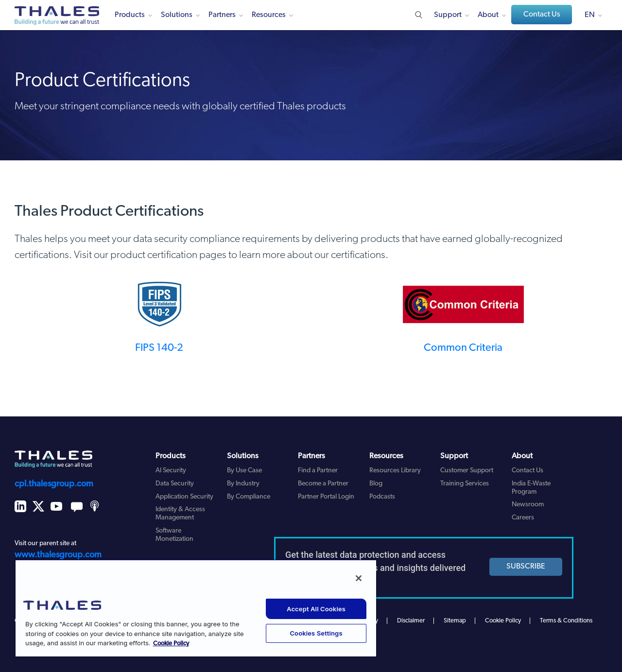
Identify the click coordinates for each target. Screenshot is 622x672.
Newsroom (528, 505)
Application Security (184, 497)
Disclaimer (411, 621)
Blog (376, 484)
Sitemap (455, 621)
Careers (523, 518)
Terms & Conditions (566, 621)
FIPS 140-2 (159, 348)
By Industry (243, 484)
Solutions (177, 15)
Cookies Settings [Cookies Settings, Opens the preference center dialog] (316, 633)
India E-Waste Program (531, 488)
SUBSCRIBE (526, 567)
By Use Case (244, 471)
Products (130, 15)
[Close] (359, 578)
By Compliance (249, 497)
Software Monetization (174, 535)
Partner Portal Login (326, 497)
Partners (222, 15)
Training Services (465, 484)
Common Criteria (463, 348)
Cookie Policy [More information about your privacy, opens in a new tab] (171, 644)
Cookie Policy (503, 621)
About (488, 15)
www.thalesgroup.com (58, 555)
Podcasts (382, 497)
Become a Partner (323, 484)
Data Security (175, 484)
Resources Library (395, 471)
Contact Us (542, 15)
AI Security (171, 471)
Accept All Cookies (316, 609)
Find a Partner (318, 471)
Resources (269, 15)
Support (448, 15)
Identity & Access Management (180, 514)
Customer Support (467, 471)
